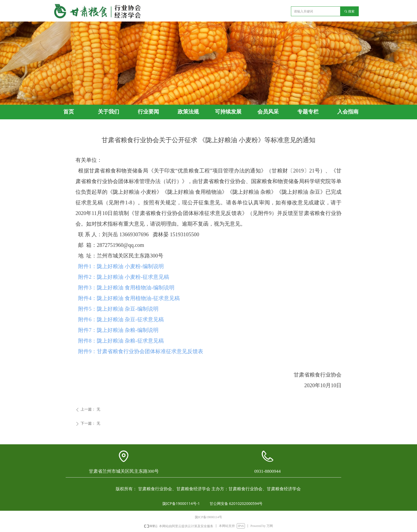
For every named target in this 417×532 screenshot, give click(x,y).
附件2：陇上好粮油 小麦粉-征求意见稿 (124, 277)
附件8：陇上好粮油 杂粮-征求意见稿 (121, 341)
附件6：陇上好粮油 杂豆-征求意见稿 (121, 319)
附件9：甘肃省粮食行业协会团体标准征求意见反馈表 (141, 351)
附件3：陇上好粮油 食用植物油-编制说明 (126, 288)
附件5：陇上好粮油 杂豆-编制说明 (118, 309)
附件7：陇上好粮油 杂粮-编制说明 (118, 330)
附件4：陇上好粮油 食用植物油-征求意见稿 (129, 298)
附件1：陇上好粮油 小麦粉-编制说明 (121, 266)
